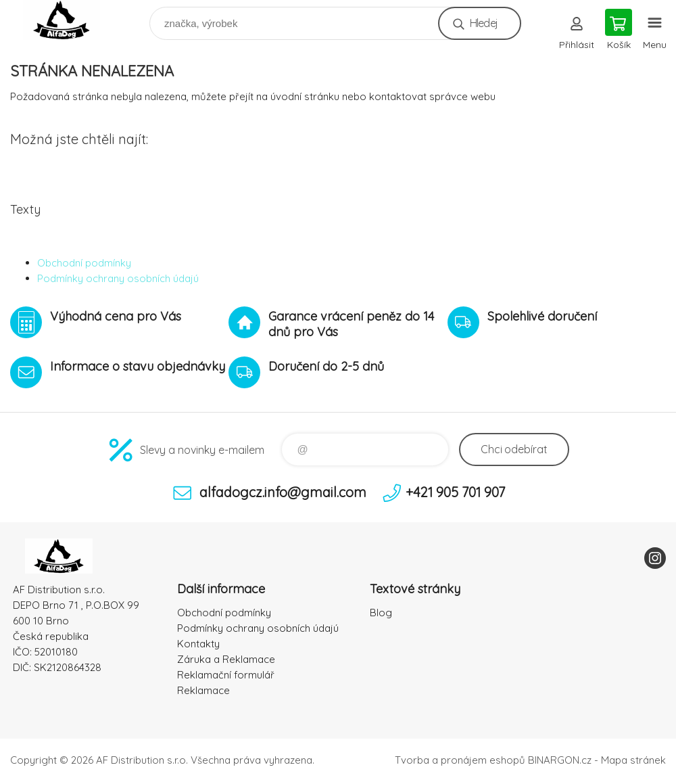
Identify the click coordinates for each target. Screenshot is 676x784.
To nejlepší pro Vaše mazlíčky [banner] (70, 20)
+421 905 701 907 (455, 492)
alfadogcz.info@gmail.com (283, 492)
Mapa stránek (633, 760)
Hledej (484, 23)
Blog (381, 613)
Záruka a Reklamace (226, 659)
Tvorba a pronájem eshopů (460, 760)
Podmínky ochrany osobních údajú (118, 278)
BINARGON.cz (560, 760)
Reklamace (203, 690)
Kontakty (198, 644)
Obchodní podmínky (84, 263)
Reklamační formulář (226, 675)
